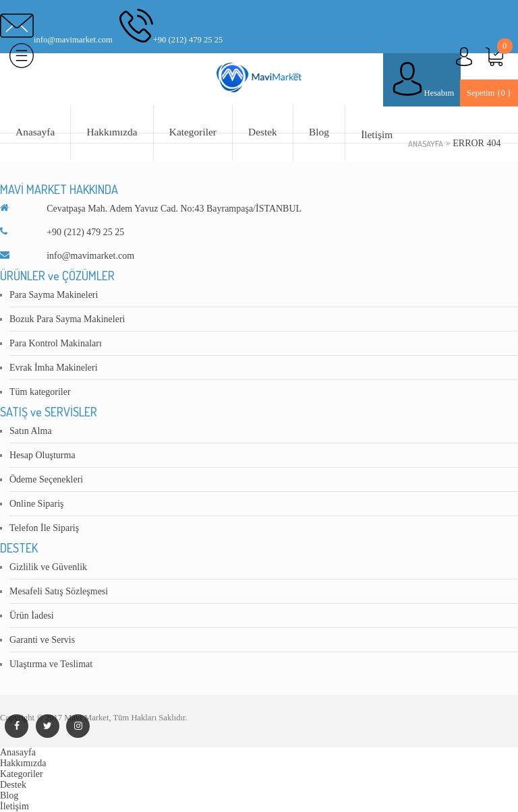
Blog (319, 132)
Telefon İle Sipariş (44, 528)
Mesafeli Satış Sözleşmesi (59, 591)
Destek (263, 132)
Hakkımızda (112, 132)
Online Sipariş (37, 504)
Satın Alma (31, 431)
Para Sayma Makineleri (54, 295)
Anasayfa (35, 132)
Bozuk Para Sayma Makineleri (67, 319)
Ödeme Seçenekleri (46, 479)
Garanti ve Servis (42, 640)
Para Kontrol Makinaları (56, 343)
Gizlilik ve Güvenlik (48, 567)
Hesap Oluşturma (42, 455)
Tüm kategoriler (40, 392)
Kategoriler (193, 132)
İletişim (377, 134)
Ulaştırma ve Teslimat (51, 664)
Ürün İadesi (32, 616)
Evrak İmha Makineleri (54, 368)
